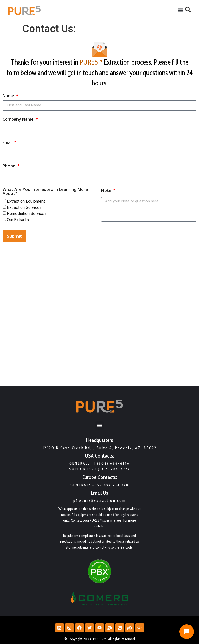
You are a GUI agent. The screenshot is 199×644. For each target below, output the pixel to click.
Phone (10, 166)
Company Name (19, 119)
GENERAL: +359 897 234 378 (99, 485)
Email (8, 143)
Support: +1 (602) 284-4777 (100, 469)
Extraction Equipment (26, 201)
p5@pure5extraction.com (100, 500)
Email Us (99, 493)
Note (107, 191)
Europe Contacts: (100, 477)
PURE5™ (91, 62)
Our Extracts (18, 220)
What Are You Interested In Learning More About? (45, 192)
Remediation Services (27, 213)
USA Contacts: (99, 456)
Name (9, 96)
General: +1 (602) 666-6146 (99, 463)
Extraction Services (24, 207)
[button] (181, 10)
